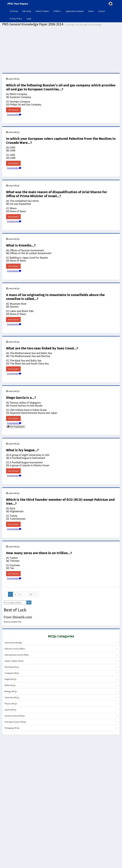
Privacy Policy (16, 19)
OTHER (57, 11)
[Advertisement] (61, 51)
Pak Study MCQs (61, 667)
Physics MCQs (61, 704)
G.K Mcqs (15, 11)
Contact (102, 11)
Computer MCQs (61, 673)
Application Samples (75, 11)
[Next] (36, 594)
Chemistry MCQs (61, 697)
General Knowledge (61, 643)
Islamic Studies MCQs (61, 661)
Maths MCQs (61, 685)
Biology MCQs (61, 691)
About (91, 11)
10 (31, 594)
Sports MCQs (61, 710)
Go (29, 602)
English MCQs (61, 679)
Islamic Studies (42, 11)
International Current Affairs (61, 655)
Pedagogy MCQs (61, 728)
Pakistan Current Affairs (61, 649)
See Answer (13, 110)
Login (29, 19)
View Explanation (17, 427)
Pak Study (27, 11)
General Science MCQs (61, 716)
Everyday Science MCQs (61, 722)
